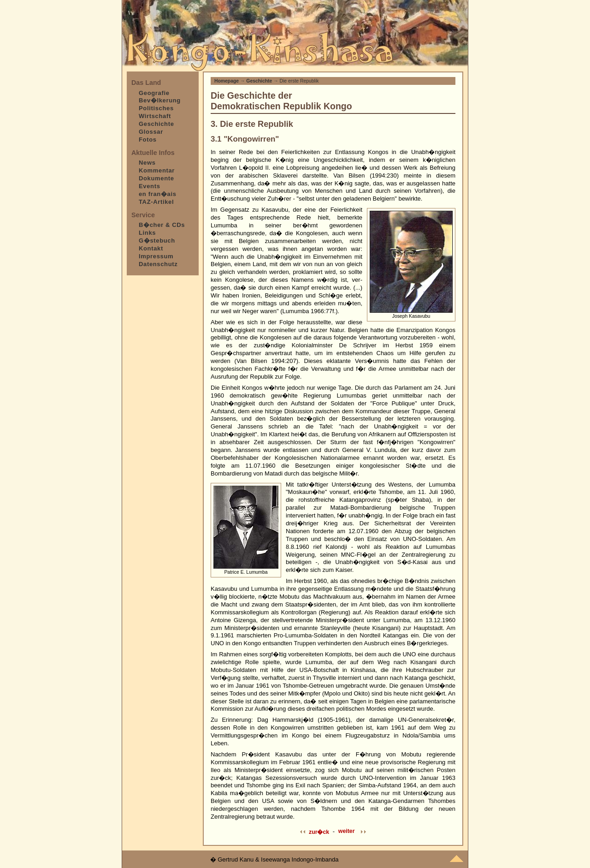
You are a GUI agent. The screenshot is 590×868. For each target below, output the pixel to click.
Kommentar (157, 170)
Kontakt (151, 248)
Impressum (156, 256)
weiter (347, 831)
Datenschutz (158, 264)
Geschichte (156, 124)
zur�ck (319, 832)
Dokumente (156, 178)
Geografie (154, 93)
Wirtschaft (155, 116)
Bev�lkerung (160, 100)
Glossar (151, 132)
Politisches (156, 108)
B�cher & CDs (162, 225)
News (147, 163)
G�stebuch (157, 241)
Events (150, 186)
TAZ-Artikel (156, 202)
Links (147, 233)
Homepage (227, 81)
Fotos (148, 140)
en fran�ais (158, 194)
